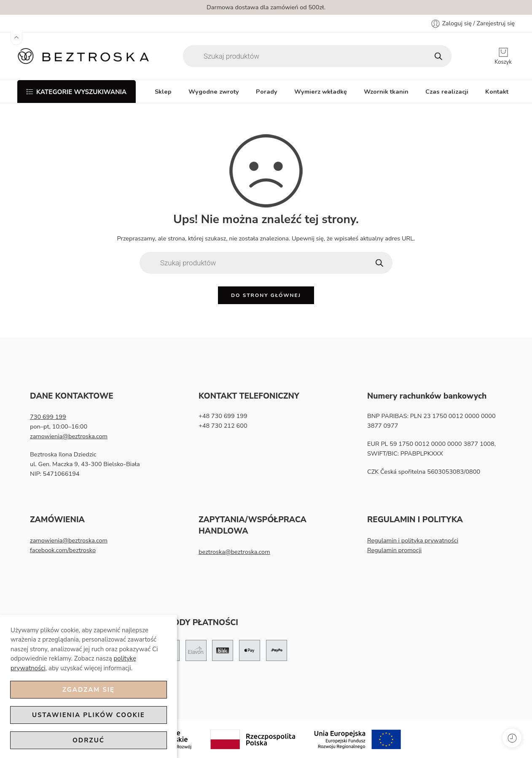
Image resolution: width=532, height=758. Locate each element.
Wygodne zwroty (214, 92)
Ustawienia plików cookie (89, 715)
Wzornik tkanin (386, 92)
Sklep (163, 92)
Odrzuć (89, 740)
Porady (267, 92)
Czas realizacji (447, 92)
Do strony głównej (266, 295)
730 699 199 (48, 417)
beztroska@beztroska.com (234, 552)
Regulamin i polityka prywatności (413, 540)
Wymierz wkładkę (321, 92)
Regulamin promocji (394, 550)
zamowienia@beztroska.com (69, 436)
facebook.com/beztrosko (63, 550)
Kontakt (497, 92)
